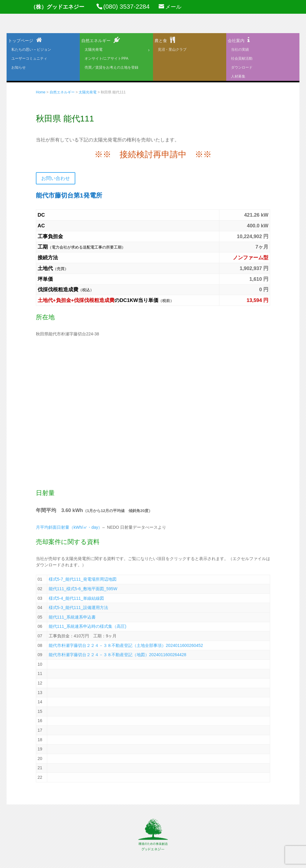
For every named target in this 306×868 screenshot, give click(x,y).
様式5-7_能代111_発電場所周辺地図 (83, 579)
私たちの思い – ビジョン (31, 50)
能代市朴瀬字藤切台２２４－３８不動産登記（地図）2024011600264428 (118, 655)
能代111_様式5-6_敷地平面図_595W (83, 589)
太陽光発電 (94, 50)
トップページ (21, 41)
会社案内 (236, 41)
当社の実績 (240, 50)
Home (41, 92)
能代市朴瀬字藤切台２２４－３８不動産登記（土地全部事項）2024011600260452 (126, 645)
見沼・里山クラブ (172, 50)
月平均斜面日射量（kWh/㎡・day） (69, 527)
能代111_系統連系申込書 (72, 617)
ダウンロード (242, 67)
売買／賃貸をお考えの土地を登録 (111, 67)
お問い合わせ (56, 178)
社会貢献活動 (242, 58)
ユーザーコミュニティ (29, 58)
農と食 (161, 41)
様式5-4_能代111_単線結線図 (76, 598)
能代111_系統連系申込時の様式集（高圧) (88, 626)
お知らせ (19, 67)
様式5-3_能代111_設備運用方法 (78, 608)
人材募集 (238, 76)
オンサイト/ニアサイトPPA (106, 58)
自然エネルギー (96, 41)
